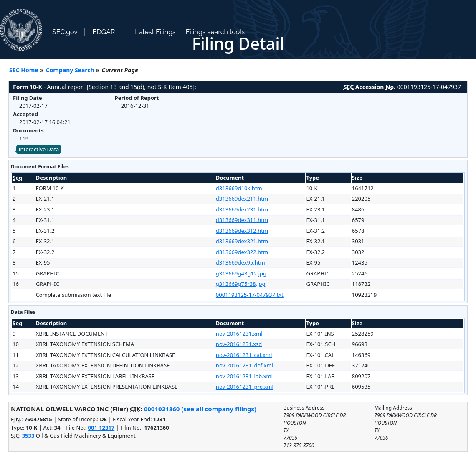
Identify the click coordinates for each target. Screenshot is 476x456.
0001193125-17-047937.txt (250, 295)
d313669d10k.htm (239, 188)
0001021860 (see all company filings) (200, 409)
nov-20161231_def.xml (244, 365)
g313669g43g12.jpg (241, 273)
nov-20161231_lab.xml (244, 376)
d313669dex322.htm (242, 252)
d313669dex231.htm (242, 209)
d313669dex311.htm (242, 220)
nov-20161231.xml (239, 334)
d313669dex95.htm (241, 262)
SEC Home (24, 70)
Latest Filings (155, 32)
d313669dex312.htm (242, 231)
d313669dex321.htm (242, 241)
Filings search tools (215, 32)
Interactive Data (39, 149)
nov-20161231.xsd (239, 344)
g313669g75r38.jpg (241, 284)
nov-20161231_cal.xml (244, 355)
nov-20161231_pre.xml (245, 387)
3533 (28, 436)
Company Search (70, 70)
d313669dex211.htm (242, 199)
